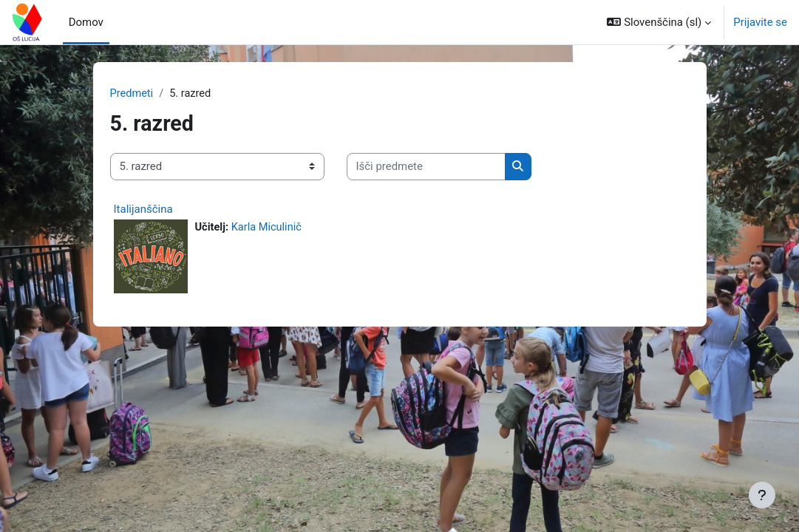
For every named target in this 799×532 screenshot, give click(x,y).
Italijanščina (143, 209)
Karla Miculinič (268, 228)
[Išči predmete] (426, 167)
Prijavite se (760, 22)
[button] (659, 22)
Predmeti (132, 94)
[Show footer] (762, 495)
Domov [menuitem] (86, 22)
